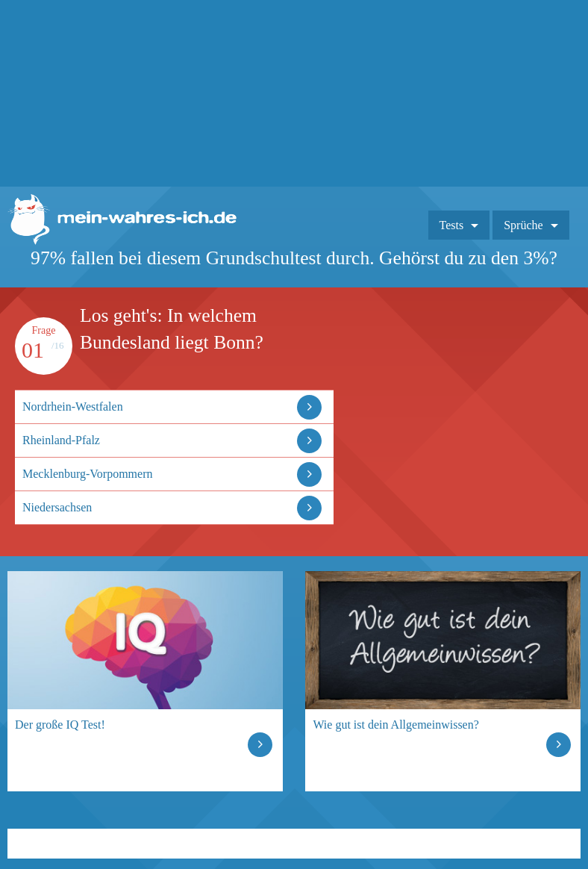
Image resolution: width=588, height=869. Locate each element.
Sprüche (523, 225)
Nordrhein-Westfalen (73, 407)
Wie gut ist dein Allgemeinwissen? (395, 725)
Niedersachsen (57, 507)
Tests (452, 225)
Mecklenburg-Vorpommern (87, 474)
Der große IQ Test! (60, 725)
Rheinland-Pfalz (61, 440)
